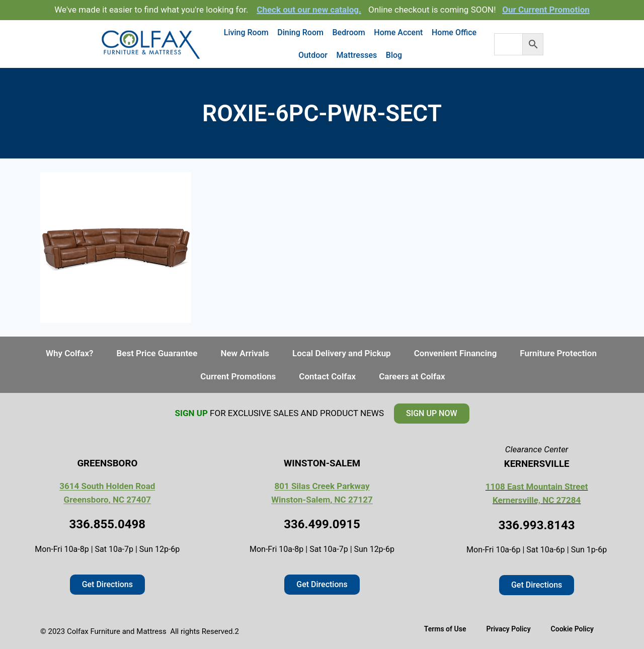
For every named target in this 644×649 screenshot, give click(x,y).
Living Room (246, 32)
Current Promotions (238, 376)
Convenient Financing (456, 353)
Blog (394, 55)
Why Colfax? (69, 353)
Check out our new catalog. (309, 10)
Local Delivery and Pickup (342, 353)
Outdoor (313, 55)
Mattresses (357, 55)
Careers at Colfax (412, 376)
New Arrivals (245, 353)
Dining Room (300, 32)
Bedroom (349, 32)
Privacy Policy (508, 629)
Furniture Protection (558, 353)
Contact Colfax (327, 376)
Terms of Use (445, 629)
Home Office (454, 32)
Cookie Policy (572, 629)
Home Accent (398, 32)
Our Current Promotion (546, 10)
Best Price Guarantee (157, 353)
